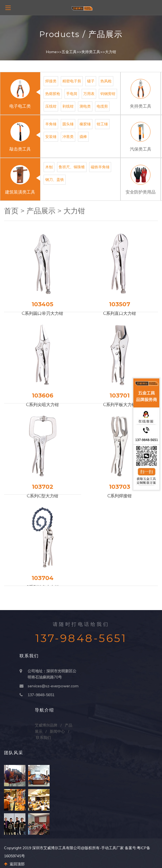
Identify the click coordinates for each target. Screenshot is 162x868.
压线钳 (51, 106)
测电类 (85, 106)
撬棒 (83, 137)
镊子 (91, 81)
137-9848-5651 (41, 695)
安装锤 (51, 137)
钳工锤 (102, 124)
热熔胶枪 (53, 94)
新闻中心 (57, 731)
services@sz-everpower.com (53, 686)
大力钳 (111, 52)
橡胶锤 (85, 124)
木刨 (49, 167)
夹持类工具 (91, 52)
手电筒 (72, 94)
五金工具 (69, 52)
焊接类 (51, 81)
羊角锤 (51, 124)
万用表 (89, 94)
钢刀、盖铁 (55, 180)
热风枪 (106, 81)
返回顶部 (14, 864)
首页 (11, 211)
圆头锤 (68, 124)
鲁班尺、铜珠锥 (72, 167)
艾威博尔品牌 (46, 725)
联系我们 (43, 738)
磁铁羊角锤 (100, 167)
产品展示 (41, 211)
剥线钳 (68, 106)
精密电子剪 (72, 81)
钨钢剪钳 (108, 94)
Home (51, 52)
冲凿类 (68, 137)
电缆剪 (102, 106)
